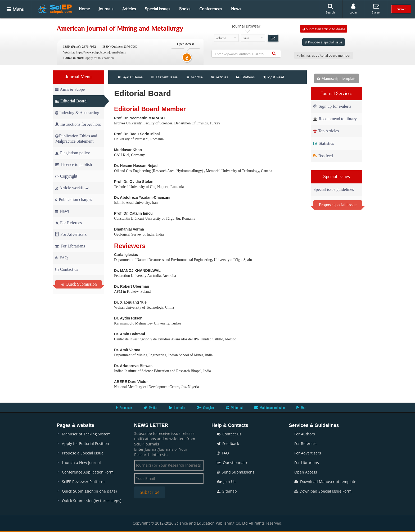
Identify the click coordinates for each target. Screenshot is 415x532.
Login (353, 9)
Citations (245, 77)
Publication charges (74, 199)
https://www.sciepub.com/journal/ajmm (101, 52)
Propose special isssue (338, 205)
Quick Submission (79, 284)
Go (273, 38)
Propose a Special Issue (83, 453)
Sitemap (227, 491)
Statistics (324, 143)
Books (185, 9)
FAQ (62, 258)
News (236, 9)
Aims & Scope (70, 89)
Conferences (211, 9)
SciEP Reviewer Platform (83, 482)
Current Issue (164, 77)
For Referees (69, 223)
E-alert (376, 9)
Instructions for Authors (78, 124)
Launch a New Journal (81, 463)
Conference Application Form (88, 472)
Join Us (226, 482)
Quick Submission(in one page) (89, 491)
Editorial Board (71, 101)
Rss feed (323, 156)
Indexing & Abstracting (77, 113)
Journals (106, 9)
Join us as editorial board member (324, 55)
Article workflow (72, 188)
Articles (129, 9)
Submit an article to (324, 29)
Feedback (228, 443)
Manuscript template (337, 78)
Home (84, 9)
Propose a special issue (324, 42)
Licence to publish (74, 164)
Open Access (306, 472)
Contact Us (229, 434)
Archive (194, 77)
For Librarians (70, 246)
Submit (401, 9)
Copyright (66, 176)
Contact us (67, 269)
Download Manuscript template (325, 482)
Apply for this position (99, 58)
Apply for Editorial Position (85, 443)
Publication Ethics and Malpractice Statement (76, 139)
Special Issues (157, 9)
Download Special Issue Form (323, 491)
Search (330, 9)
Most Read (274, 77)
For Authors (305, 434)
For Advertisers (71, 234)
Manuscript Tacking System (86, 434)
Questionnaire (233, 463)
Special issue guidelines (334, 189)
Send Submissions (236, 472)
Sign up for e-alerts (332, 106)
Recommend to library (335, 119)
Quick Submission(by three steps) (92, 501)
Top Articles (326, 131)
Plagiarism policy (73, 153)
